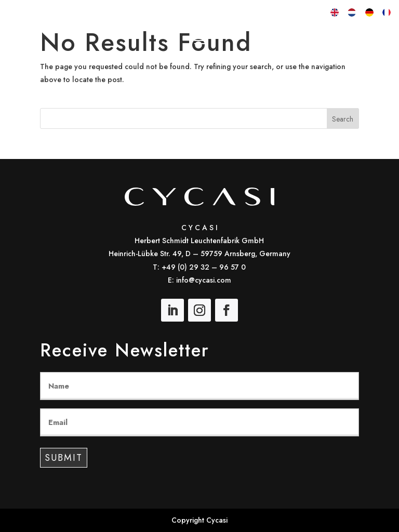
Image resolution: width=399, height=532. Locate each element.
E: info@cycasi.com (199, 280)
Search (343, 119)
